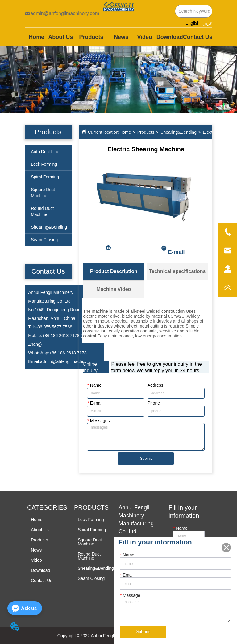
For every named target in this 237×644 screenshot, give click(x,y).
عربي (207, 23)
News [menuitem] (121, 37)
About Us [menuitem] (60, 37)
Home (125, 132)
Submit (146, 459)
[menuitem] (91, 37)
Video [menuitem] (145, 37)
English (193, 23)
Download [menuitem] (170, 37)
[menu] (118, 37)
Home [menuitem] (36, 37)
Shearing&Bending (179, 132)
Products (146, 132)
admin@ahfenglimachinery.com (70, 361)
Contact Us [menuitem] (198, 37)
